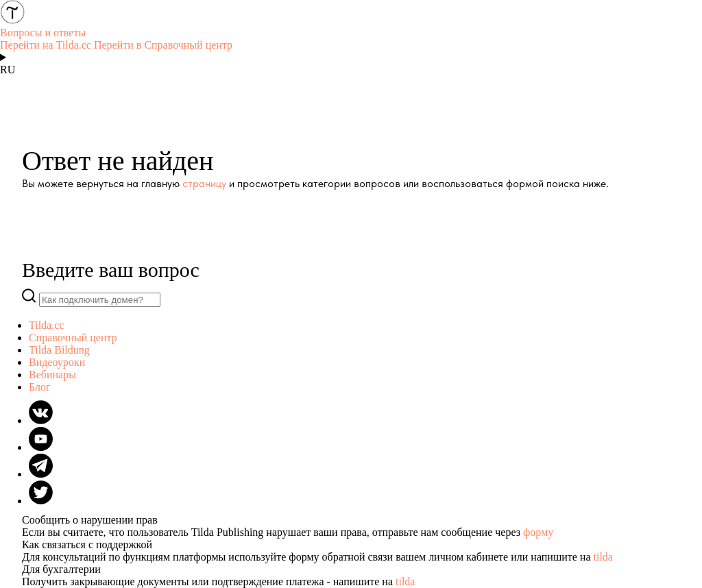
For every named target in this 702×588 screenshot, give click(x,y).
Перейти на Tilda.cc (46, 45)
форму (538, 532)
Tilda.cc (46, 325)
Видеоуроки (57, 362)
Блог (40, 387)
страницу (204, 183)
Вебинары (52, 375)
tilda (603, 557)
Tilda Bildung (59, 350)
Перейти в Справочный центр (163, 45)
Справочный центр (73, 338)
